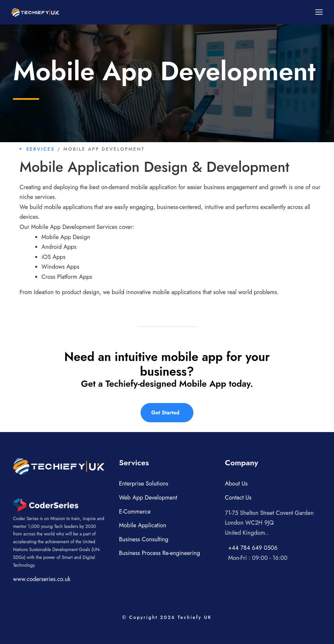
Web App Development (148, 498)
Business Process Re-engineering (159, 553)
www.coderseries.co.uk (42, 579)
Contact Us (238, 498)
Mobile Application (143, 525)
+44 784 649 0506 (253, 548)
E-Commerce (135, 512)
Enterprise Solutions (144, 484)
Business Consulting (144, 539)
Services (40, 149)
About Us (236, 484)
